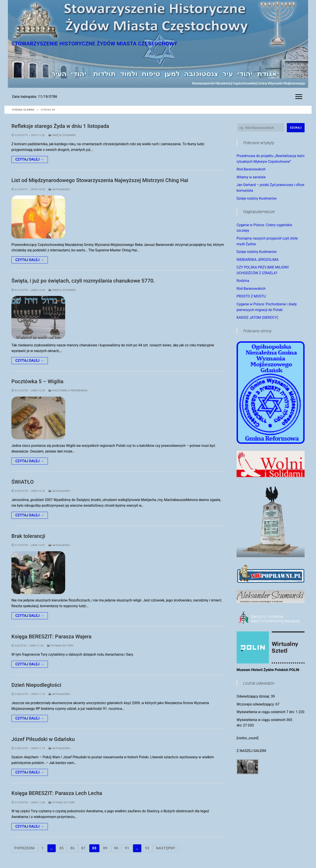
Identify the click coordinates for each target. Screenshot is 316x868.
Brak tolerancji (28, 536)
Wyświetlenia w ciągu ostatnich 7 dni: (266, 712)
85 (62, 848)
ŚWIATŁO (22, 482)
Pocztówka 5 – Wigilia (37, 381)
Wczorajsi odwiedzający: (256, 704)
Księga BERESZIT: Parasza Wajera (51, 637)
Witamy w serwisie (251, 177)
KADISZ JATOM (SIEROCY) (257, 318)
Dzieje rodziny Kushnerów (257, 198)
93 (147, 848)
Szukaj (296, 127)
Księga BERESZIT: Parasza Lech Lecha (57, 793)
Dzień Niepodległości (36, 685)
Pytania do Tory (60, 646)
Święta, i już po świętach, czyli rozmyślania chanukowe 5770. (83, 281)
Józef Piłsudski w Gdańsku (43, 739)
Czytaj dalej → (30, 159)
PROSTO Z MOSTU (251, 296)
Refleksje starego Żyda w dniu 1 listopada (60, 126)
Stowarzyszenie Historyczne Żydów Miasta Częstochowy (94, 44)
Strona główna (23, 110)
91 (127, 848)
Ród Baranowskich (251, 169)
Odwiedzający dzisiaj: (254, 696)
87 (83, 848)
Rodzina (243, 281)
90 (116, 848)
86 (72, 848)
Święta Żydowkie (62, 135)
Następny (166, 848)
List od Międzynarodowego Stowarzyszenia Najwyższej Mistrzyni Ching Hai (100, 180)
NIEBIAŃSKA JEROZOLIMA (258, 260)
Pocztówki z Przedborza (68, 390)
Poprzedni (25, 848)
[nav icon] (300, 97)
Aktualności (59, 189)
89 (105, 848)
